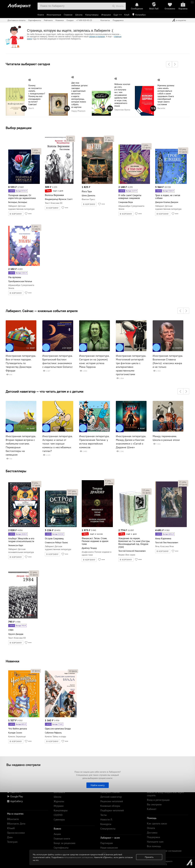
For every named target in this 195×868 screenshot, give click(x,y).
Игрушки (106, 15)
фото (36, 152)
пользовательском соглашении (78, 857)
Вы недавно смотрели (23, 765)
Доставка (152, 833)
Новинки (13, 661)
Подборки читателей (112, 810)
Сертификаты (35, 20)
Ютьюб (11, 828)
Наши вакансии (109, 848)
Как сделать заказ (157, 823)
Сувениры (59, 819)
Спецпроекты (108, 829)
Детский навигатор (111, 797)
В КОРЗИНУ (16, 214)
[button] (169, 64)
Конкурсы (106, 824)
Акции (57, 834)
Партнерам (107, 843)
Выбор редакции (19, 128)
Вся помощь (154, 846)
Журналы (59, 801)
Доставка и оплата (16, 20)
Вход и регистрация (158, 800)
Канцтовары (92, 15)
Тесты (103, 815)
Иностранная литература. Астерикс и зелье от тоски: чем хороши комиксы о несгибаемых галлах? (58, 444)
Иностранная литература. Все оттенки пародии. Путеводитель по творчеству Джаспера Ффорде (21, 363)
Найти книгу (98, 785)
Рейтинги (48, 20)
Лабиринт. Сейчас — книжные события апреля (42, 311)
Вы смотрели (154, 804)
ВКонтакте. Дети (16, 824)
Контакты (105, 20)
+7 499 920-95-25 (84, 20)
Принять (149, 857)
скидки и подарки (97, 37)
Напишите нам (155, 842)
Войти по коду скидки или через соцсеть (165, 794)
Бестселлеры (16, 471)
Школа (79, 15)
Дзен (10, 837)
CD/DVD (58, 815)
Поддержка (118, 20)
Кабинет (152, 809)
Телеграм (12, 842)
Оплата (151, 828)
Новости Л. (106, 819)
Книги (41, 15)
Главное (68, 15)
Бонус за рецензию (65, 843)
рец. (35, 150)
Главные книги (62, 839)
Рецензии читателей (112, 801)
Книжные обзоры (110, 806)
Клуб (127, 15)
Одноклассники (16, 833)
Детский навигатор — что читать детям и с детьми (45, 391)
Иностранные (54, 15)
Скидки (70, 20)
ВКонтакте (13, 819)
